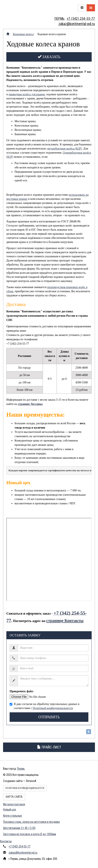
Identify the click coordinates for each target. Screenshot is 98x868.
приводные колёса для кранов (27, 94)
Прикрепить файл (21, 691)
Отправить (49, 717)
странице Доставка (30, 404)
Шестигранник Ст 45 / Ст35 (19, 828)
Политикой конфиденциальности (53, 708)
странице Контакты (65, 621)
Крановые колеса (23, 34)
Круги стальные (13, 816)
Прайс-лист (49, 747)
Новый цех (10, 809)
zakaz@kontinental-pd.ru (23, 853)
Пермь (21, 769)
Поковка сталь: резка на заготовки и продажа (31, 822)
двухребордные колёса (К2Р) (64, 149)
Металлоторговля (14, 804)
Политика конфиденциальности (25, 788)
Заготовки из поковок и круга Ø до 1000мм (30, 834)
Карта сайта (14, 797)
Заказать (49, 57)
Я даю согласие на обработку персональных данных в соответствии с (44, 706)
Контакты (6, 841)
